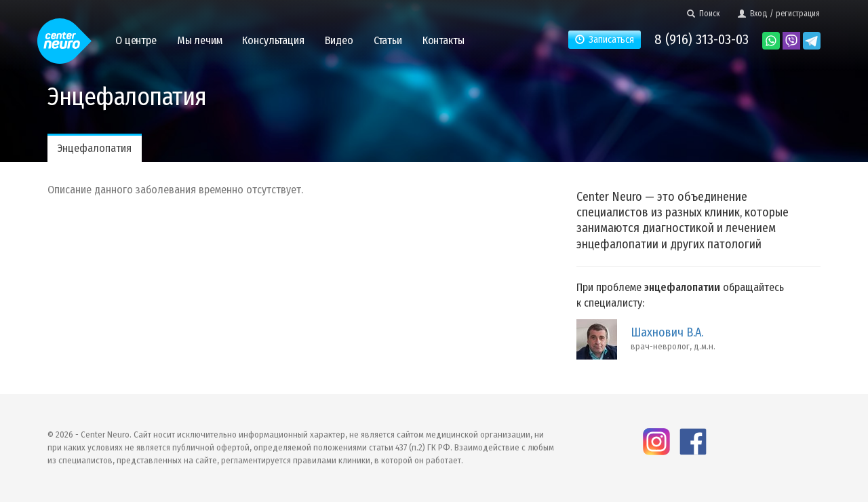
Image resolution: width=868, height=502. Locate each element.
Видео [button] (339, 40)
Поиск (704, 14)
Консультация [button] (273, 40)
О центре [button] (136, 40)
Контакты (443, 40)
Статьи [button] (388, 40)
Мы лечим (200, 40)
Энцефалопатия (95, 148)
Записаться (605, 40)
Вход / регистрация (779, 14)
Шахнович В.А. (667, 332)
